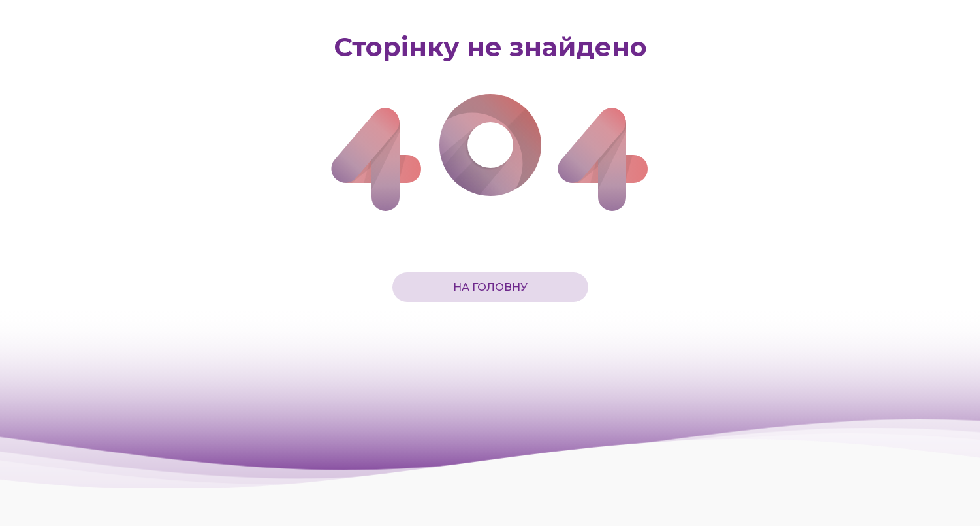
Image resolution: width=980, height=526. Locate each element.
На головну (490, 287)
